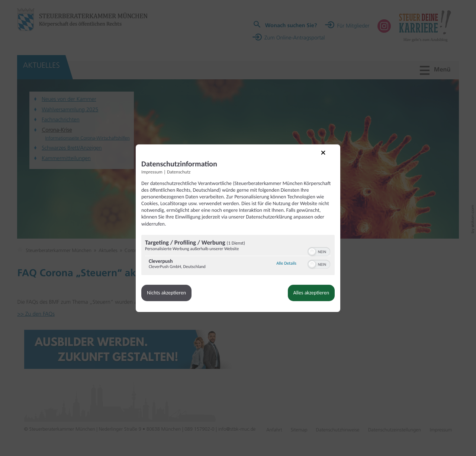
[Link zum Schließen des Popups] (328, 158)
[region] (238, 256)
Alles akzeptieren (311, 293)
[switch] (319, 251)
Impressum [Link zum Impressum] (152, 172)
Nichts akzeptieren (166, 293)
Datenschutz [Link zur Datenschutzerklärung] (179, 172)
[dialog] (238, 228)
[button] (312, 252)
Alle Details (286, 264)
